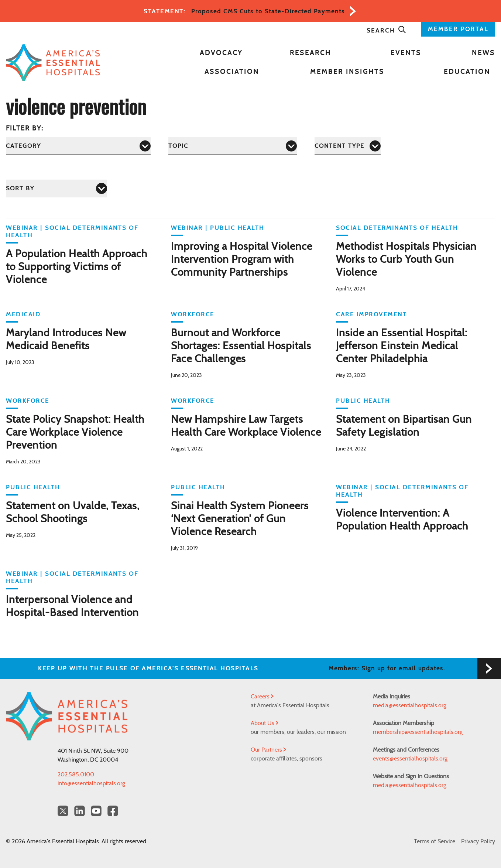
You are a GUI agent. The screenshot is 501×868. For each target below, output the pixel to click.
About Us (265, 723)
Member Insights (347, 72)
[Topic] (233, 146)
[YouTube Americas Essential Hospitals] (96, 811)
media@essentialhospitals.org (410, 705)
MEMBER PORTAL (458, 29)
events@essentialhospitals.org (410, 759)
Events (406, 53)
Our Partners (268, 750)
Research (310, 53)
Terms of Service (435, 841)
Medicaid (23, 314)
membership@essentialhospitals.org (418, 732)
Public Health (237, 228)
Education (467, 72)
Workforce (193, 314)
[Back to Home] (53, 63)
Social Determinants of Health (397, 228)
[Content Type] (348, 146)
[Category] (78, 146)
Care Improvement (371, 314)
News (483, 53)
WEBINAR (22, 228)
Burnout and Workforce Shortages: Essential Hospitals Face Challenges (241, 346)
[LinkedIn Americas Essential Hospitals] (80, 811)
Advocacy (221, 53)
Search (387, 31)
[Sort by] (56, 188)
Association (232, 72)
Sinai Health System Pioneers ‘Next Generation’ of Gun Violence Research (240, 519)
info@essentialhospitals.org (91, 783)
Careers (262, 697)
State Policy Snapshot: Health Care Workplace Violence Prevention (75, 433)
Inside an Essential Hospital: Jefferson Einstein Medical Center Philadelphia (402, 346)
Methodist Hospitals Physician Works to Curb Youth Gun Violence (406, 260)
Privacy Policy (478, 841)
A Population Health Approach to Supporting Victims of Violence (77, 267)
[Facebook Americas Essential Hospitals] (113, 811)
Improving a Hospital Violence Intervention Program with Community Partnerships (242, 260)
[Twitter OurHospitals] (63, 811)
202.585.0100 (76, 775)
